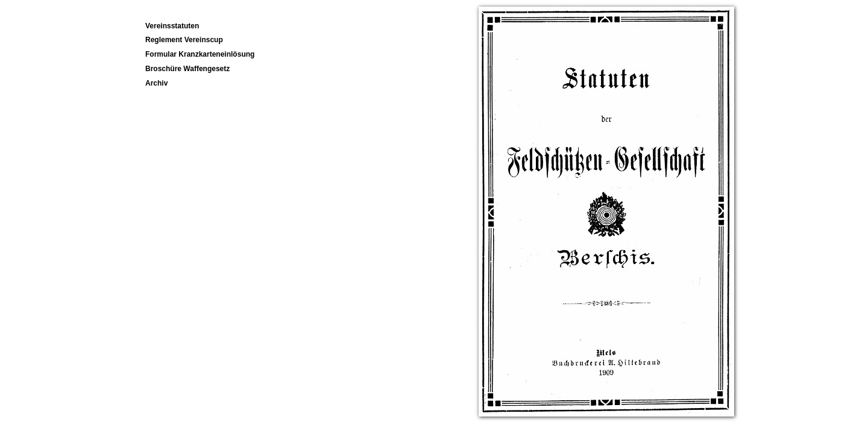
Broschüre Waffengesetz (187, 69)
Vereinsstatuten (172, 26)
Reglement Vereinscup (184, 40)
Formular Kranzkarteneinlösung (200, 54)
